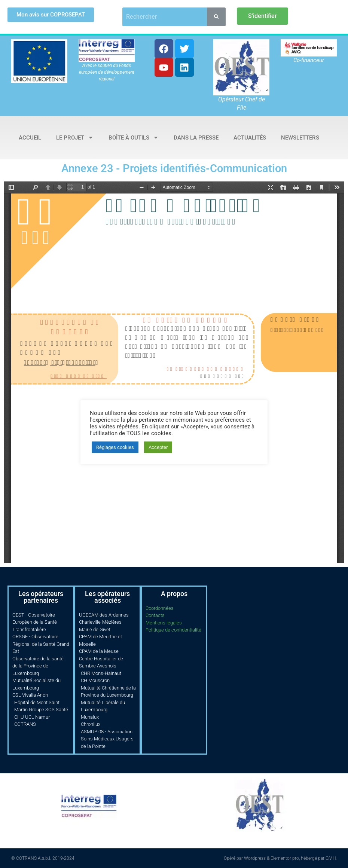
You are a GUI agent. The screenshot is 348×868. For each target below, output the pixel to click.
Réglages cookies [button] (115, 447)
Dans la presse (196, 138)
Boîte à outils (134, 137)
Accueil (30, 138)
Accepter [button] (158, 447)
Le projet (75, 137)
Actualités (250, 138)
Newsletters (300, 138)
